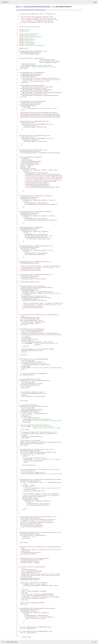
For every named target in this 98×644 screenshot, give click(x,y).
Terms (16, 642)
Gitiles (8, 642)
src (22, 7)
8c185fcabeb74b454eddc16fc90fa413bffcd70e (37, 7)
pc (54, 7)
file (44, 10)
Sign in (95, 2)
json (96, 642)
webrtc (18, 7)
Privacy (12, 642)
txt (92, 642)
